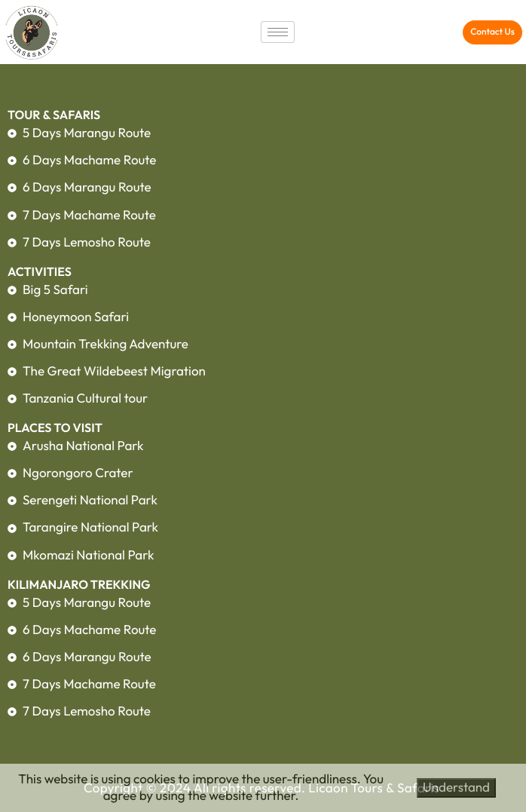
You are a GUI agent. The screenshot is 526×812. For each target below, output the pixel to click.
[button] (492, 32)
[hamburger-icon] (278, 32)
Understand (456, 787)
